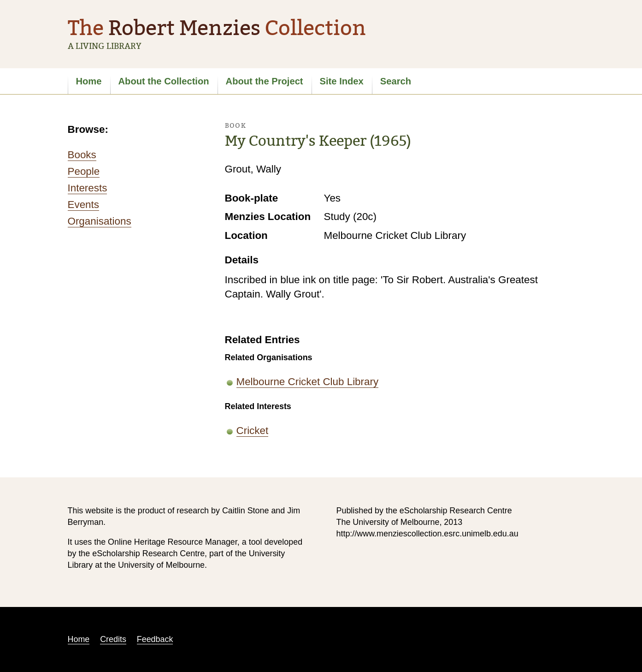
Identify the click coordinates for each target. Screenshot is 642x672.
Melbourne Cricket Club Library (308, 382)
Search (396, 81)
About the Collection (164, 81)
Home (89, 81)
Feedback (155, 639)
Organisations (100, 221)
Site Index (342, 81)
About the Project (265, 81)
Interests (88, 188)
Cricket (253, 431)
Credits (113, 639)
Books (82, 155)
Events (83, 205)
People (84, 171)
